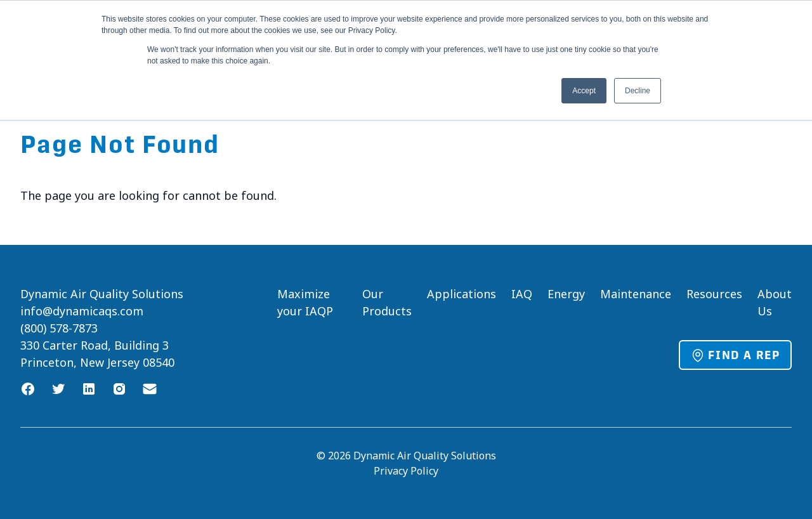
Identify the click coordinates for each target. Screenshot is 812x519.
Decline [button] (638, 91)
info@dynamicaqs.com (82, 311)
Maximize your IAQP (305, 302)
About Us (775, 302)
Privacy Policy (406, 471)
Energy (566, 294)
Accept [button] (584, 91)
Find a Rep (735, 355)
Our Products (387, 302)
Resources (714, 294)
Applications (462, 294)
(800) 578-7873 (59, 328)
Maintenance (636, 294)
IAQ (522, 294)
